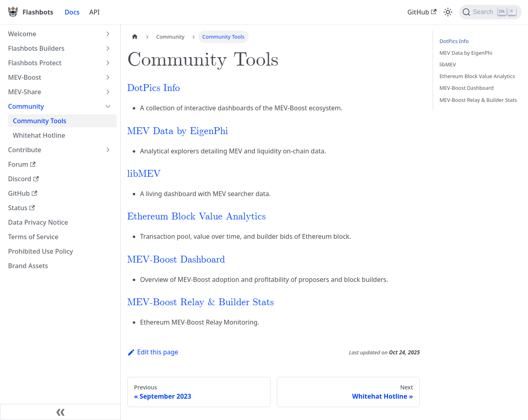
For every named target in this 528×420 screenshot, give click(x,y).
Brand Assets (28, 266)
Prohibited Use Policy (40, 251)
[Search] (490, 12)
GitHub (422, 12)
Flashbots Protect (35, 63)
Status (21, 208)
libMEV (144, 174)
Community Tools (40, 121)
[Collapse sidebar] (60, 412)
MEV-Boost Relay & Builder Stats (200, 303)
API (95, 12)
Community (26, 106)
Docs (72, 12)
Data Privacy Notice (38, 222)
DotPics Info (154, 88)
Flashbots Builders (36, 48)
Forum (22, 164)
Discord (23, 179)
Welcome (22, 34)
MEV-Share (25, 92)
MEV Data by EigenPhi (178, 131)
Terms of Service (33, 237)
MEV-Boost (25, 77)
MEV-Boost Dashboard (176, 260)
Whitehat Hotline (39, 135)
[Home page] (135, 37)
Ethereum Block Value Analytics (196, 217)
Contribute (25, 150)
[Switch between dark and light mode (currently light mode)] (448, 12)
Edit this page (153, 352)
